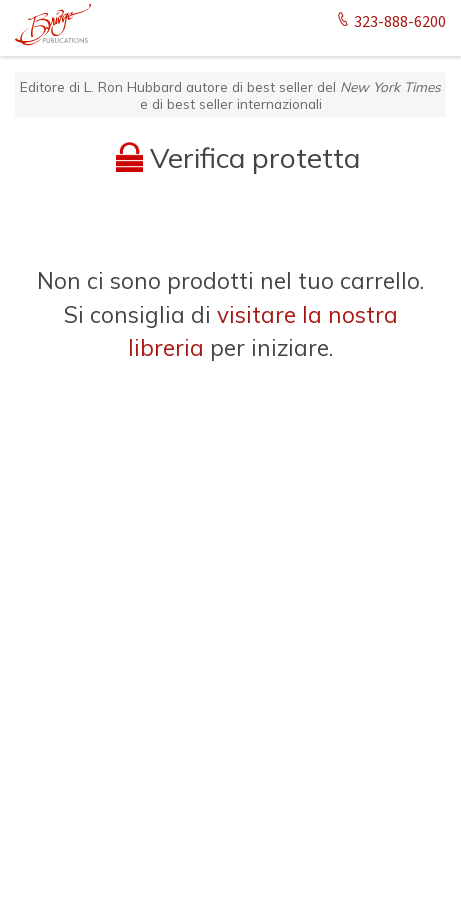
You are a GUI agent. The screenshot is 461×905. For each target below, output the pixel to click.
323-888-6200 (390, 22)
